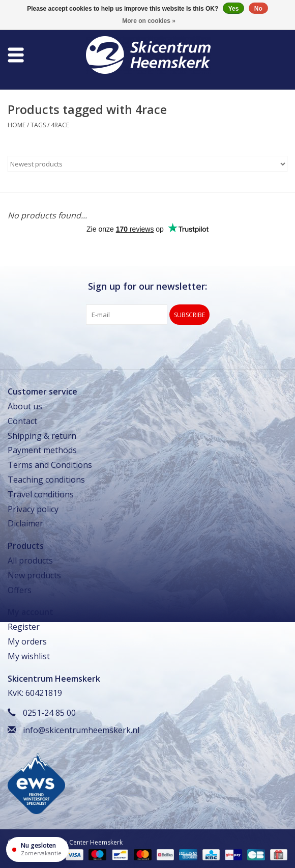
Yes (234, 9)
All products (30, 561)
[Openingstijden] (37, 849)
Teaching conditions (46, 480)
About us (25, 406)
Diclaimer (25, 523)
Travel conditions (41, 494)
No (258, 9)
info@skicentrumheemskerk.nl (81, 730)
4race (60, 125)
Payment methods (42, 450)
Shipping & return (42, 436)
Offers (20, 590)
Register (24, 627)
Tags (38, 125)
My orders (27, 641)
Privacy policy (33, 509)
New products (34, 575)
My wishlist (29, 656)
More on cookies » (149, 21)
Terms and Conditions (50, 465)
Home (17, 125)
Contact (22, 421)
